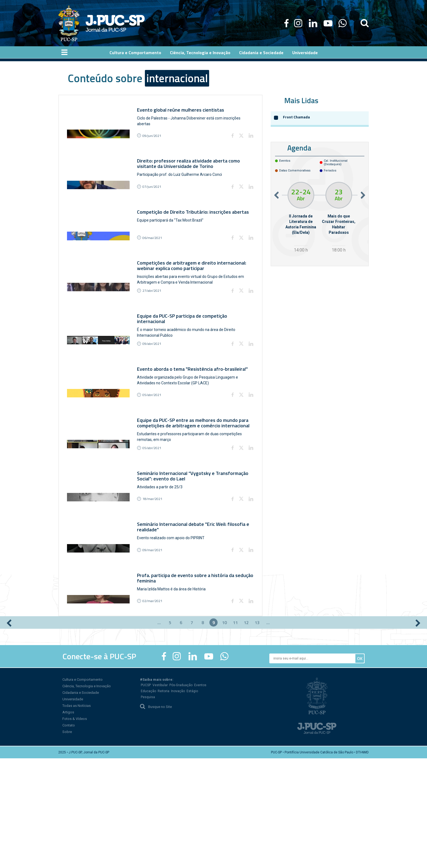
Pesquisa (148, 807)
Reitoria (164, 801)
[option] (301, 218)
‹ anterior (9, 733)
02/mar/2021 (154, 711)
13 (257, 732)
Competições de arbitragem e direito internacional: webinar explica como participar (193, 299)
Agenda (299, 148)
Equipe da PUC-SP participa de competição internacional (184, 362)
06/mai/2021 (154, 272)
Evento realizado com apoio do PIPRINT (173, 623)
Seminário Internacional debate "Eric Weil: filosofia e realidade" (195, 612)
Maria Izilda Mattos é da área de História (173, 686)
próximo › (418, 733)
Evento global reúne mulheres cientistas (182, 109)
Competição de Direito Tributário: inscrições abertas (195, 234)
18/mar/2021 (154, 585)
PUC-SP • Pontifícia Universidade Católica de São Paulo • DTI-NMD (320, 862)
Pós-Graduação (181, 795)
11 (235, 732)
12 (246, 732)
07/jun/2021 (154, 210)
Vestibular (160, 795)
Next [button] (363, 195)
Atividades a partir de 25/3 (162, 561)
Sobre (67, 841)
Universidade (73, 809)
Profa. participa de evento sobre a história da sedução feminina (187, 675)
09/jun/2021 (154, 147)
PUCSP (146, 795)
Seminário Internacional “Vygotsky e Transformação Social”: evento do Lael (195, 550)
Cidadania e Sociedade (81, 802)
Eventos (200, 795)
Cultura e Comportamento (83, 789)
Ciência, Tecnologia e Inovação (87, 796)
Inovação (178, 801)
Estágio (192, 801)
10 (224, 732)
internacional (177, 78)
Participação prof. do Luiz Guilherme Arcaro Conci (181, 185)
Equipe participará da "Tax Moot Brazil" (172, 242)
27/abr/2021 (154, 335)
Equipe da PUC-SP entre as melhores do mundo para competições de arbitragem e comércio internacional (195, 487)
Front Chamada (296, 117)
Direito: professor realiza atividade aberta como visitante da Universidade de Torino (190, 174)
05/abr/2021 (154, 460)
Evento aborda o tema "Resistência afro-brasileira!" (194, 422)
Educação (148, 801)
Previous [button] (276, 195)
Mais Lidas (301, 100)
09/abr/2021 (154, 398)
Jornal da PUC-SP (115, 23)
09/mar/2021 (154, 648)
